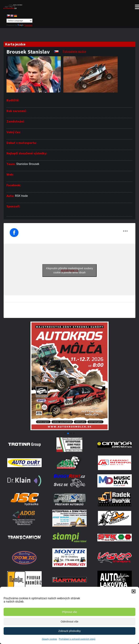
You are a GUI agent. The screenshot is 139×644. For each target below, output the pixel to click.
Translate (25, 25)
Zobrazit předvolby (69, 631)
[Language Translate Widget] (19, 21)
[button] (134, 591)
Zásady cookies (49, 639)
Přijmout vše (70, 612)
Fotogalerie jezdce (74, 52)
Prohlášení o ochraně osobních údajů (77, 639)
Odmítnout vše (69, 621)
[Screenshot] (69, 429)
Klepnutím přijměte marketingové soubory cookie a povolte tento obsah (69, 270)
